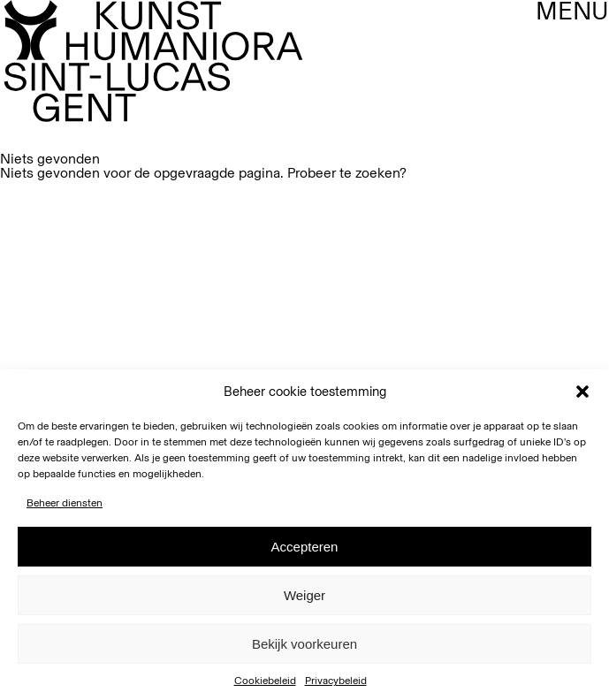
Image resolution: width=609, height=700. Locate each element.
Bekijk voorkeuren (304, 644)
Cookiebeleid (265, 681)
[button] (582, 392)
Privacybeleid (336, 681)
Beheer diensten (65, 503)
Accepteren (305, 547)
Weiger (304, 595)
